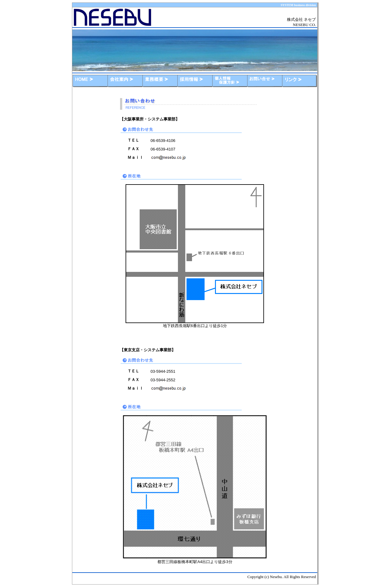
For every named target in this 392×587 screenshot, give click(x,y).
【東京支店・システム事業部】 (148, 350)
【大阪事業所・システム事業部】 (150, 119)
